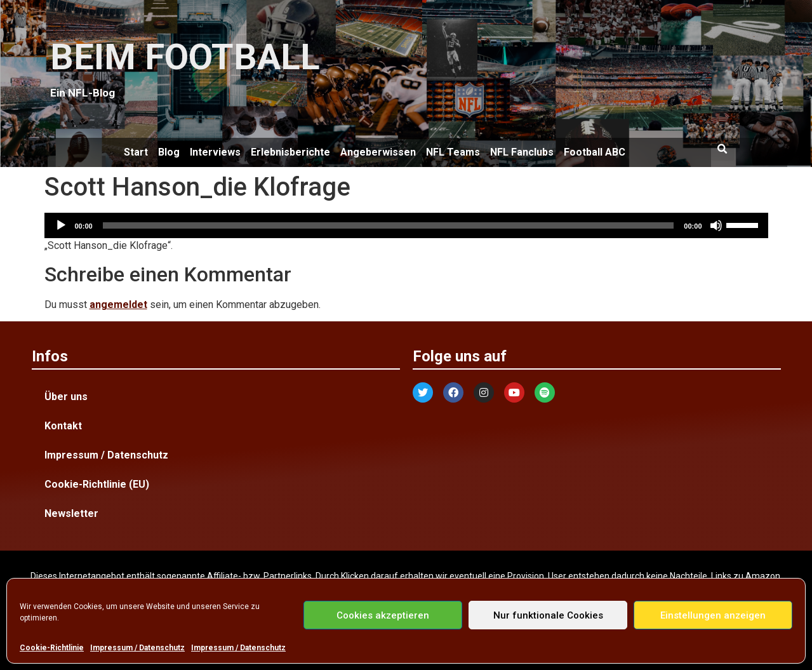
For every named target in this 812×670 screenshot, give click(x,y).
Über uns (66, 397)
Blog (169, 152)
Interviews (215, 152)
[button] (722, 149)
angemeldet (118, 305)
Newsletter (71, 513)
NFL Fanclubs (522, 152)
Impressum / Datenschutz (137, 648)
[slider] (389, 225)
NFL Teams (453, 152)
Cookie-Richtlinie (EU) (97, 484)
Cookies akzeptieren (383, 615)
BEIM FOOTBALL (185, 57)
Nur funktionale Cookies (548, 615)
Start (136, 152)
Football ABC (595, 152)
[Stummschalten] (716, 225)
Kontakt (63, 426)
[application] (406, 225)
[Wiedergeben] (61, 225)
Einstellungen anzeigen (713, 615)
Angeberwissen (378, 152)
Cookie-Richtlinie (52, 648)
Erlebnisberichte (290, 152)
